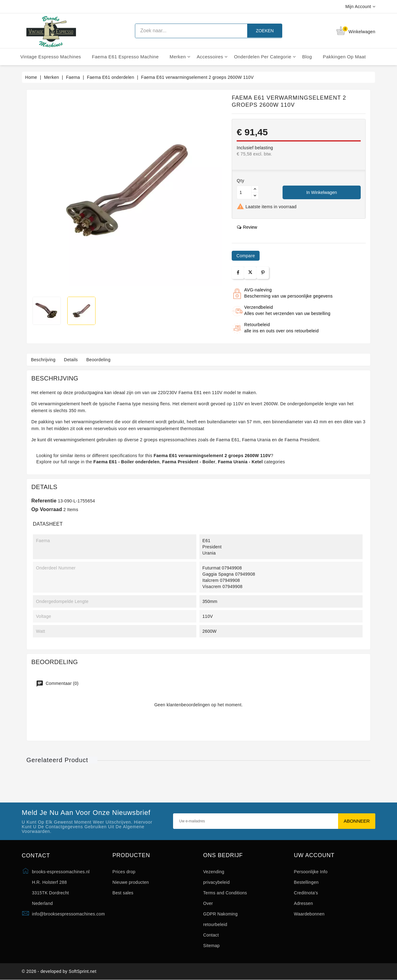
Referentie (44, 501)
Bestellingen (306, 882)
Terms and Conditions (225, 893)
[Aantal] (244, 192)
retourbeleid (215, 924)
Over (208, 903)
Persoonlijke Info (311, 872)
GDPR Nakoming (220, 914)
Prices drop (124, 872)
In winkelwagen (321, 192)
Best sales (123, 893)
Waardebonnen (309, 914)
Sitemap (211, 946)
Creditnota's (306, 893)
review (247, 227)
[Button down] (255, 196)
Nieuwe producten (131, 882)
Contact (211, 935)
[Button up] (255, 189)
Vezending (214, 872)
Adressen (304, 903)
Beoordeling (100, 360)
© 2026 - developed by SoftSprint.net (59, 972)
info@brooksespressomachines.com (68, 914)
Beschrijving (44, 360)
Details (72, 360)
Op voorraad (47, 509)
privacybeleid (216, 882)
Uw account (314, 855)
